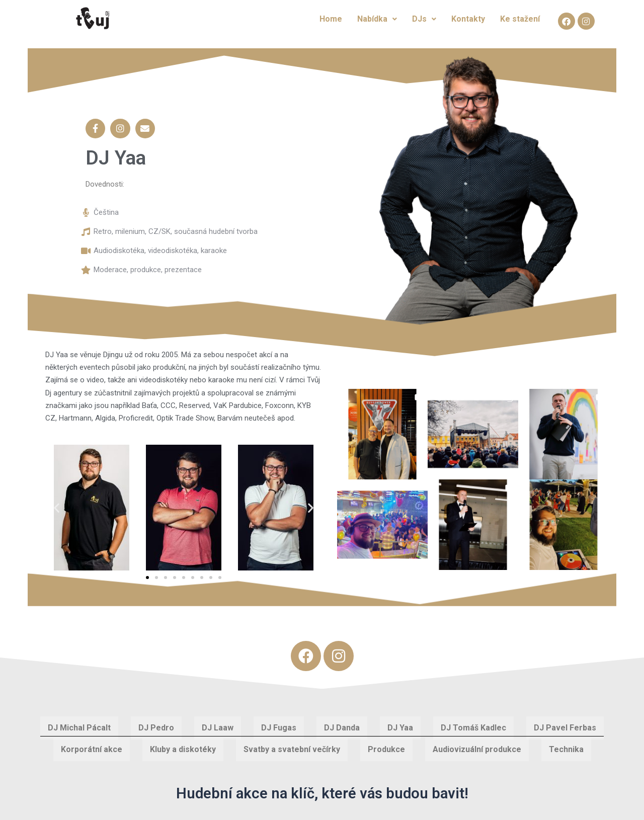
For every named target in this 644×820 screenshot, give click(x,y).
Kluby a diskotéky (183, 743)
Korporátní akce (92, 743)
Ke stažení (520, 19)
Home (331, 19)
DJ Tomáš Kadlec (473, 721)
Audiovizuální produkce (477, 743)
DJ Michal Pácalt (79, 721)
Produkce (386, 743)
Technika (566, 743)
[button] (57, 501)
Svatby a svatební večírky (292, 743)
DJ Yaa (400, 721)
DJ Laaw (218, 721)
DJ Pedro (156, 721)
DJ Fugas (279, 721)
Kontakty (468, 19)
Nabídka (377, 19)
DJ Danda (342, 721)
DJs (424, 19)
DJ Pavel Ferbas (565, 721)
